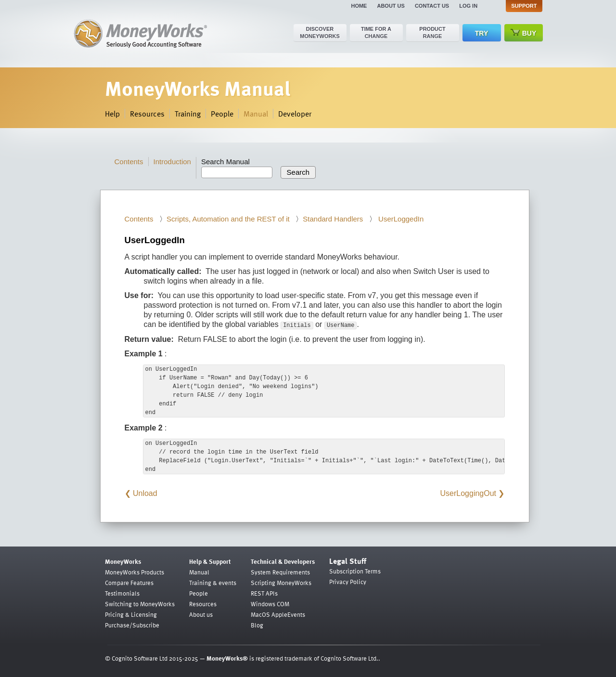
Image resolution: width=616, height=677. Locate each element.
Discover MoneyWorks (320, 33)
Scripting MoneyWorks (281, 583)
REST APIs (264, 593)
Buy (524, 33)
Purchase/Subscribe (132, 625)
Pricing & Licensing (131, 614)
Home (359, 6)
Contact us (432, 6)
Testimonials (122, 593)
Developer (295, 114)
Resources (147, 114)
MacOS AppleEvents (278, 614)
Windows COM (270, 604)
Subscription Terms (355, 571)
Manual (256, 114)
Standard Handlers (333, 219)
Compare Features (129, 583)
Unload (145, 493)
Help (112, 114)
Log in (468, 6)
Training (188, 114)
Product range (432, 33)
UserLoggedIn (400, 219)
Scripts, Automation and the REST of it (228, 219)
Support (524, 6)
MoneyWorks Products (135, 572)
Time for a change (376, 33)
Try (481, 33)
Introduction (172, 162)
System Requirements (280, 572)
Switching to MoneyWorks (140, 604)
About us (391, 6)
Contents (129, 162)
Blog (257, 625)
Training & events (213, 583)
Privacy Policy (348, 582)
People (222, 114)
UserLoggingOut (468, 493)
